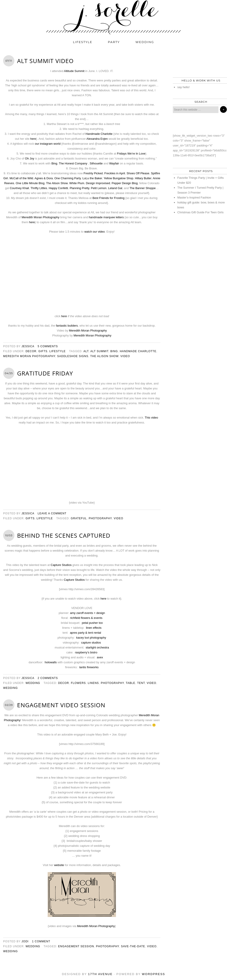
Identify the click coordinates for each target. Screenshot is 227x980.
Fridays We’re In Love (131, 154)
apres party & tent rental (86, 633)
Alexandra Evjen (97, 139)
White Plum (77, 183)
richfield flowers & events (86, 618)
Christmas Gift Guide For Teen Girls (200, 212)
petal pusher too (92, 623)
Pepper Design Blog (125, 183)
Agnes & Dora (44, 178)
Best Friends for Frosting (109, 198)
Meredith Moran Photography (40, 217)
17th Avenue (100, 974)
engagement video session (61, 705)
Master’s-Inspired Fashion (194, 198)
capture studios (91, 643)
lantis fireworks (89, 667)
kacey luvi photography (91, 638)
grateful (79, 518)
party (114, 42)
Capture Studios (61, 565)
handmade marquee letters (106, 217)
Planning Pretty (79, 188)
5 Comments (48, 346)
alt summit (99, 351)
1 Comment (41, 941)
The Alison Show (57, 183)
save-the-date (133, 946)
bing (114, 351)
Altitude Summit (74, 71)
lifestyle (83, 42)
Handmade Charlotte (99, 134)
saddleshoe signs (73, 356)
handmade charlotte (138, 351)
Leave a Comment (52, 513)
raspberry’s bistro (86, 652)
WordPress (153, 974)
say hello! (184, 87)
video (125, 356)
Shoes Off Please (138, 173)
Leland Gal (115, 188)
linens (93, 683)
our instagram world (48, 144)
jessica (28, 346)
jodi (25, 941)
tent (141, 683)
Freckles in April (115, 173)
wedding (145, 42)
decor (31, 351)
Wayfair (114, 163)
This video (151, 418)
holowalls (51, 662)
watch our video (95, 232)
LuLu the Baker (92, 178)
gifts (43, 351)
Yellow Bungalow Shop (118, 178)
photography (100, 518)
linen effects (94, 628)
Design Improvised (98, 183)
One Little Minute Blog (30, 183)
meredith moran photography (29, 356)
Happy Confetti (58, 188)
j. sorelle (113, 17)
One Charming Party (68, 178)
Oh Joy (30, 158)
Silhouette (96, 163)
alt (86, 351)
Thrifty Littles (39, 188)
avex (100, 657)
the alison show (104, 356)
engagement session (76, 946)
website (59, 865)
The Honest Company (73, 163)
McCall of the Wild (21, 178)
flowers (78, 683)
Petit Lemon (99, 188)
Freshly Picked (93, 173)
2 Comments (48, 678)
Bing (54, 163)
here (33, 139)
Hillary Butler (143, 178)
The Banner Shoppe (142, 188)
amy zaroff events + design (88, 613)
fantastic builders (67, 326)
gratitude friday (45, 373)
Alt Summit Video (45, 61)
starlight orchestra (97, 647)
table (131, 683)
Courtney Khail (19, 188)
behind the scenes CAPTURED (64, 535)
